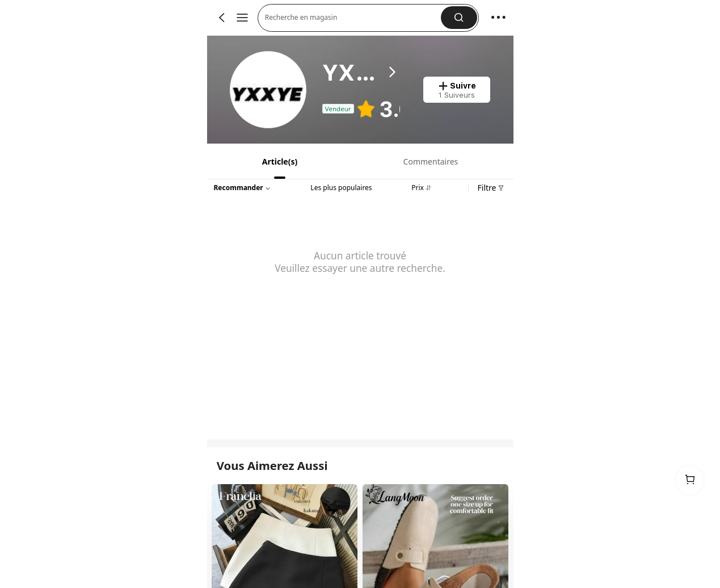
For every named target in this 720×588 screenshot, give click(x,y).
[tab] (279, 161)
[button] (353, 18)
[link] (269, 90)
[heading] (361, 72)
